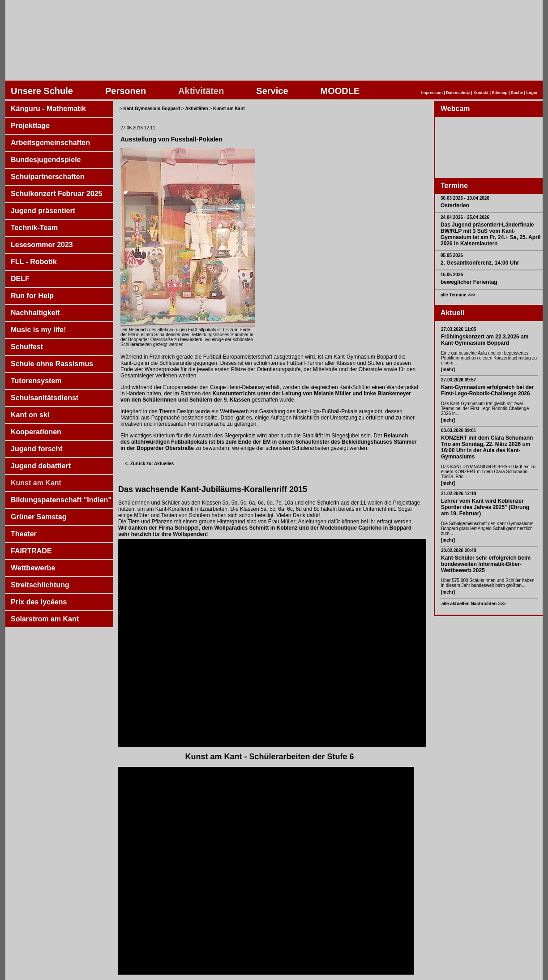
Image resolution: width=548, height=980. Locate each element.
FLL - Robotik (34, 262)
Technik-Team (34, 228)
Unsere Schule (42, 91)
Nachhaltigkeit (35, 313)
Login (532, 93)
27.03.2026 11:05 (458, 329)
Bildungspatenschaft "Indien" (61, 500)
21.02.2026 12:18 (458, 494)
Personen (126, 91)
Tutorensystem (36, 381)
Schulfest (27, 347)
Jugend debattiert (41, 466)
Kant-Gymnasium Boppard (152, 109)
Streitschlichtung (40, 585)
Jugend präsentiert (43, 211)
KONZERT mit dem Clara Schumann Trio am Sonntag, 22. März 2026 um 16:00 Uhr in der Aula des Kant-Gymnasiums (487, 447)
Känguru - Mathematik (48, 109)
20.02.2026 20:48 (458, 550)
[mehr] (448, 370)
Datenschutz (458, 93)
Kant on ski (30, 415)
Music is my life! (39, 330)
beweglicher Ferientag (469, 282)
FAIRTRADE (31, 551)
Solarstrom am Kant (45, 619)
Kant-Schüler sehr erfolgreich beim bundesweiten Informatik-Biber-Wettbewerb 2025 (486, 564)
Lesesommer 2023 (42, 245)
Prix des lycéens (39, 602)
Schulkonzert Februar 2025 (57, 194)
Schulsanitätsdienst (45, 398)
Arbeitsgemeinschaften (50, 143)
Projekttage (30, 126)
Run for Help (32, 296)
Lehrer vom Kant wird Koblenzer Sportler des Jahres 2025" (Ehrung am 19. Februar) (485, 507)
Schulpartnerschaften (47, 177)
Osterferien (455, 205)
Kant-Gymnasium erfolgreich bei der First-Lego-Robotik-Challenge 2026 (487, 390)
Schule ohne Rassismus (52, 364)
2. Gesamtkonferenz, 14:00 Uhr (480, 263)
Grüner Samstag (39, 517)
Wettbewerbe (33, 568)
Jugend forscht (37, 449)
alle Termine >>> (458, 295)
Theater (24, 534)
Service (272, 91)
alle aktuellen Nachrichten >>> (474, 604)
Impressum (432, 93)
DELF (20, 279)
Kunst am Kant (36, 483)
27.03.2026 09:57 (458, 380)
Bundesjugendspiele (46, 160)
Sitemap (499, 93)
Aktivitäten (201, 91)
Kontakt (481, 93)
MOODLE (340, 91)
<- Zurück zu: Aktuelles (149, 464)
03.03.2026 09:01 (458, 430)
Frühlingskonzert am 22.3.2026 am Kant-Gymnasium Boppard (485, 340)
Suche (517, 93)
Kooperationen (36, 432)
